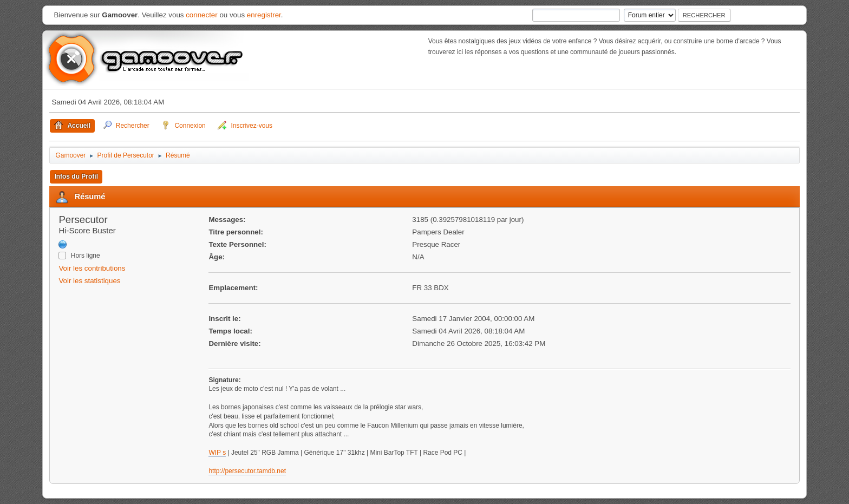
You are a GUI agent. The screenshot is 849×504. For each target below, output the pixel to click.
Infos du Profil (76, 176)
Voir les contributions (92, 268)
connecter (202, 15)
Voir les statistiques (89, 281)
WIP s (217, 453)
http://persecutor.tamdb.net (247, 471)
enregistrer (264, 15)
